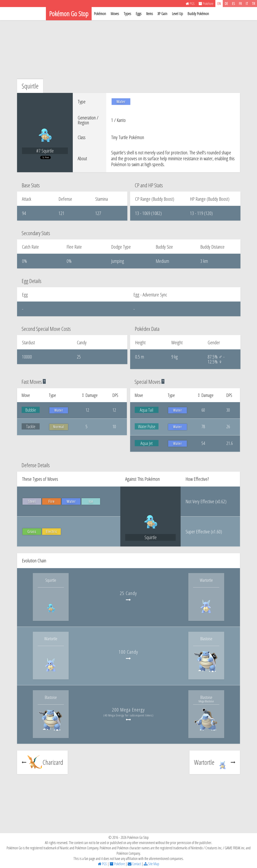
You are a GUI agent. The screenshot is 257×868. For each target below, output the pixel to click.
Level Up (177, 14)
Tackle (31, 426)
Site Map (151, 864)
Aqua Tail (147, 410)
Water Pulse (147, 426)
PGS (102, 864)
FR (240, 3)
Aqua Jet (147, 443)
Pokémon (100, 14)
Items (149, 14)
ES (233, 3)
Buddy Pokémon (198, 14)
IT (247, 3)
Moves (115, 14)
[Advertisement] (128, 50)
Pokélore (117, 864)
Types (127, 14)
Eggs (139, 14)
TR (253, 3)
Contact (134, 864)
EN (219, 3)
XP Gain (162, 14)
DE (226, 3)
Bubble (31, 410)
